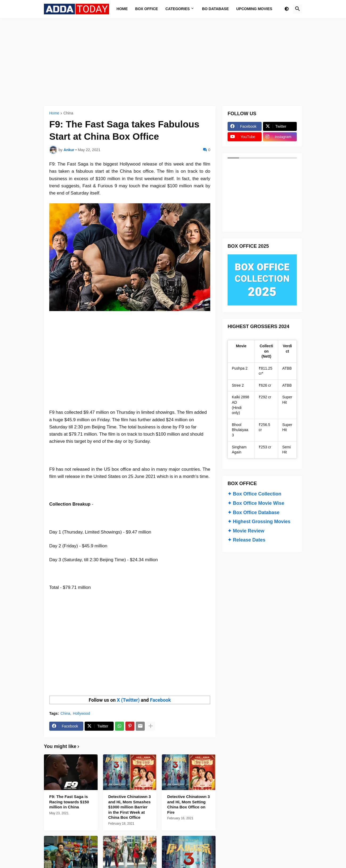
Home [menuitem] (122, 9)
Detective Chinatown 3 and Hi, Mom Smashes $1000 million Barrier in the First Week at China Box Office (130, 807)
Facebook (160, 700)
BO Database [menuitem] (215, 9)
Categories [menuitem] (178, 9)
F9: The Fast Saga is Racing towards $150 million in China (69, 802)
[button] (287, 9)
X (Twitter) (128, 700)
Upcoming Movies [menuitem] (254, 9)
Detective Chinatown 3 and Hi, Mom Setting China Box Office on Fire (188, 804)
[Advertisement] (173, 62)
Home (54, 113)
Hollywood (82, 713)
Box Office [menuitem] (147, 9)
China (68, 113)
